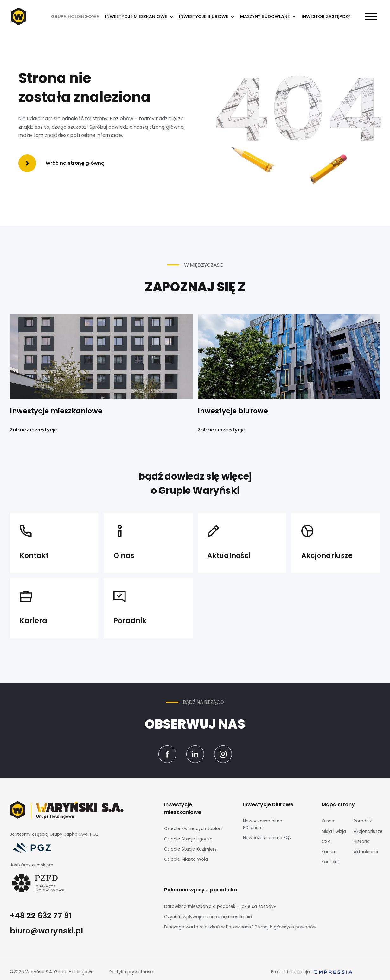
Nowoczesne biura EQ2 (267, 838)
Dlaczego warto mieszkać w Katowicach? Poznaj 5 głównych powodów (240, 927)
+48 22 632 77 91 (41, 916)
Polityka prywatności (131, 972)
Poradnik (363, 821)
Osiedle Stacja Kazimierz (190, 849)
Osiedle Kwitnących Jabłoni (193, 829)
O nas (328, 821)
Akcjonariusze (368, 831)
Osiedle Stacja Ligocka (188, 839)
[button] (139, 17)
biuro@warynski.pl (46, 931)
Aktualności (366, 852)
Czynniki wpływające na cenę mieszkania (208, 917)
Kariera (329, 852)
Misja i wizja (334, 831)
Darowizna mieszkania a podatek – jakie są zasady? (220, 906)
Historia (362, 842)
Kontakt (330, 862)
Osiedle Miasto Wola (186, 859)
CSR (326, 842)
